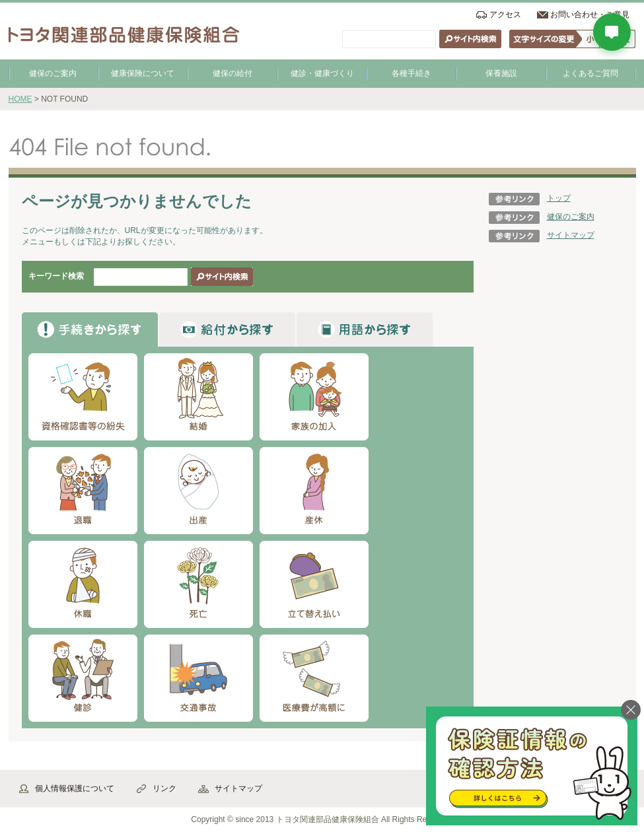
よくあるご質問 (590, 73)
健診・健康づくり (322, 73)
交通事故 (198, 678)
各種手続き (411, 73)
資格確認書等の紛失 (83, 397)
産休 (314, 491)
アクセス (505, 15)
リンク (164, 788)
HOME (20, 99)
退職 (83, 491)
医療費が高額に (314, 678)
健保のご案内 (53, 73)
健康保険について (143, 73)
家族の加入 (314, 397)
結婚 (198, 397)
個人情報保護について (75, 788)
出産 (198, 491)
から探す (90, 329)
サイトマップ (571, 235)
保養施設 (501, 73)
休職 (83, 584)
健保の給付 (233, 73)
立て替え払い (314, 584)
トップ (559, 198)
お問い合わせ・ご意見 (590, 15)
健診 (83, 678)
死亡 (198, 584)
